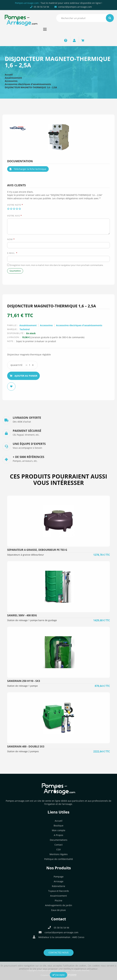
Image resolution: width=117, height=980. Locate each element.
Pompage (59, 877)
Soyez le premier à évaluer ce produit (36, 341)
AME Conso (78, 937)
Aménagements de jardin (59, 905)
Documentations (59, 840)
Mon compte (59, 830)
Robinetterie (58, 886)
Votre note (15, 205)
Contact (58, 845)
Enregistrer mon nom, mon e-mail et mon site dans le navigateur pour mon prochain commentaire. (57, 265)
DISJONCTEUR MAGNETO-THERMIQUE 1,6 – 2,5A (31, 87)
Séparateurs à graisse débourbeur (26, 555)
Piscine (58, 900)
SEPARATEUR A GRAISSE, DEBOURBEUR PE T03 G (37, 550)
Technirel (25, 329)
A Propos (58, 835)
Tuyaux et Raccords (59, 891)
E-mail (12, 253)
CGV (58, 849)
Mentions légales (59, 854)
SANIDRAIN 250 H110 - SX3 (24, 681)
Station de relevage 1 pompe (22, 686)
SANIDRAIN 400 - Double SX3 (26, 746)
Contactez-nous (59, 952)
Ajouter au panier (23, 376)
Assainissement (13, 78)
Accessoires (11, 81)
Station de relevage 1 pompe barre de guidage (32, 620)
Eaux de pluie (58, 910)
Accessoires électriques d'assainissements (28, 84)
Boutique (58, 826)
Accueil (9, 75)
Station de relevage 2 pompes (23, 751)
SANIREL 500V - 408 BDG (22, 615)
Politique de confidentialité (59, 859)
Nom (11, 239)
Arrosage (59, 881)
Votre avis (14, 216)
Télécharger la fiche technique (28, 169)
